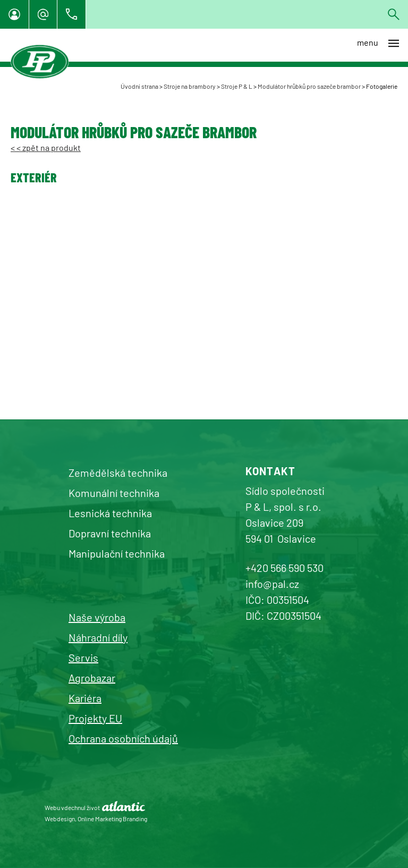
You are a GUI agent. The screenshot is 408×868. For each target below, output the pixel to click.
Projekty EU (95, 718)
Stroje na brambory (190, 86)
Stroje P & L (237, 86)
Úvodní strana (139, 86)
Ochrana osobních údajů (123, 738)
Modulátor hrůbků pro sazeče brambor (309, 86)
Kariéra (85, 698)
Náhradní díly (98, 637)
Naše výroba (97, 617)
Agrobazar (92, 678)
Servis (83, 658)
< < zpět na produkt (46, 148)
